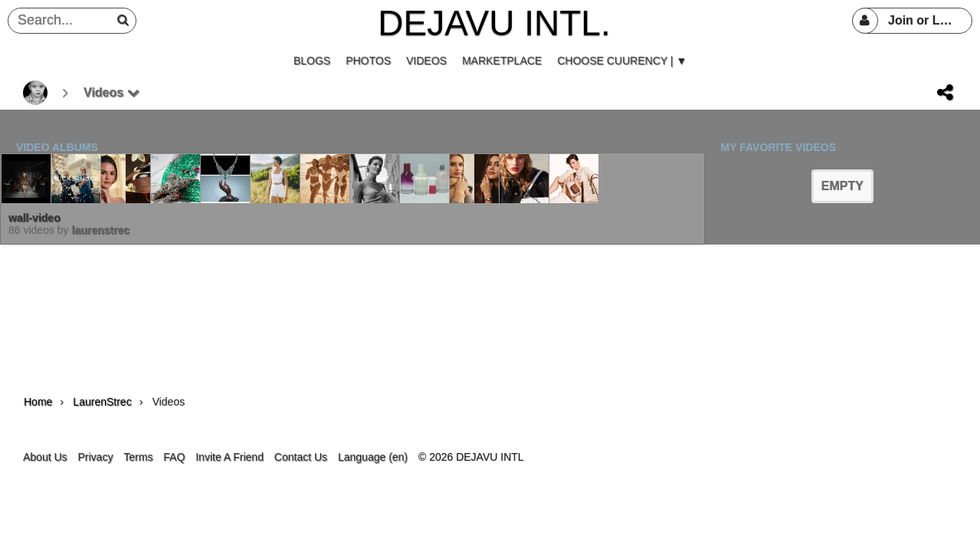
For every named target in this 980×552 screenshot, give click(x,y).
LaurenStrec (101, 230)
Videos (111, 92)
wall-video (34, 218)
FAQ (174, 457)
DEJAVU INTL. (494, 23)
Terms (138, 457)
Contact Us (301, 457)
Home (38, 402)
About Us (45, 457)
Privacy (95, 457)
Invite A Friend (229, 457)
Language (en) (373, 457)
